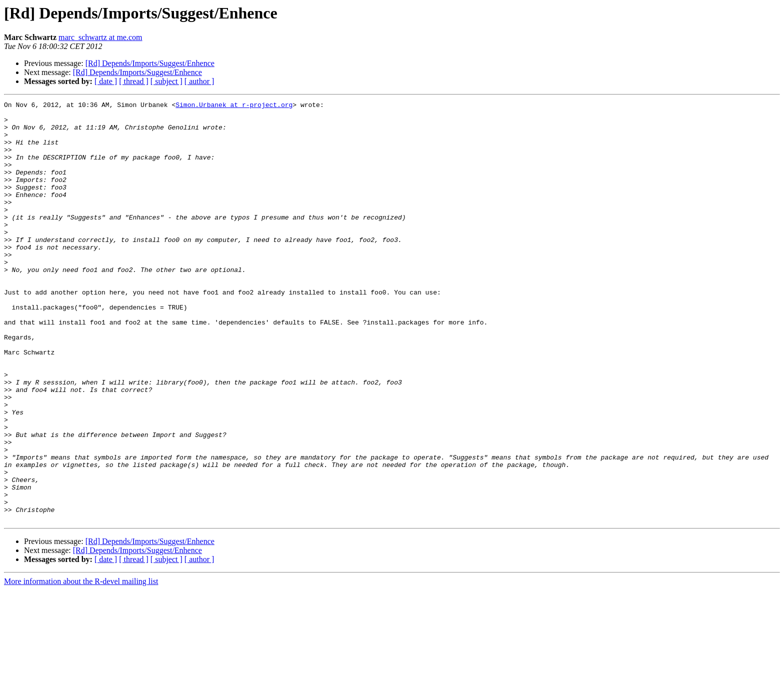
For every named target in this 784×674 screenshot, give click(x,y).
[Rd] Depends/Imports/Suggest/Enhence (150, 63)
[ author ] (199, 81)
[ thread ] (134, 81)
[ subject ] (166, 81)
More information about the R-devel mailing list (81, 665)
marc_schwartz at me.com (100, 37)
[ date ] (106, 81)
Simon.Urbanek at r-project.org (234, 106)
